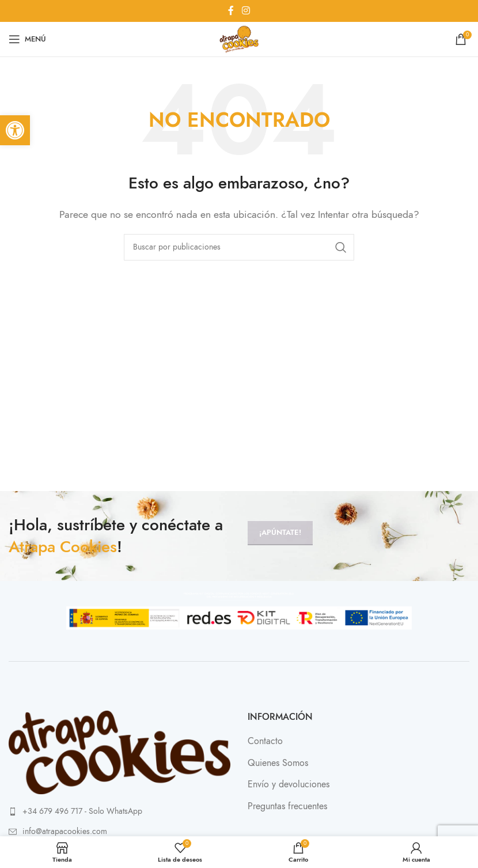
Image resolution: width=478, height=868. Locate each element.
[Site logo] (239, 39)
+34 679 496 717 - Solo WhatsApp (82, 811)
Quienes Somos (278, 763)
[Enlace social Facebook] (231, 11)
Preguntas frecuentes (287, 806)
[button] (15, 130)
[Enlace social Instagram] (246, 11)
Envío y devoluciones (289, 784)
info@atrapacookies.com (65, 831)
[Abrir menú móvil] (27, 39)
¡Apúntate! (280, 533)
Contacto (265, 741)
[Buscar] (239, 247)
